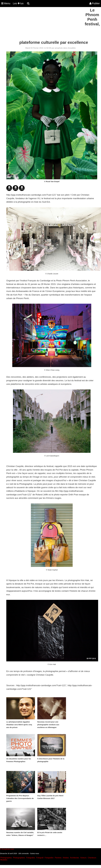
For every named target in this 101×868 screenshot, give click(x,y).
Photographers (19, 858)
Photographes (6, 858)
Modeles (4, 860)
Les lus (18, 3)
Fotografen (49, 858)
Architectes (75, 858)
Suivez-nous (35, 853)
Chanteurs (92, 858)
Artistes (66, 858)
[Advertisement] (42, 24)
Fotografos (31, 858)
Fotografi (40, 858)
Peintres (58, 858)
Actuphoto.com (8, 849)
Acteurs (83, 858)
